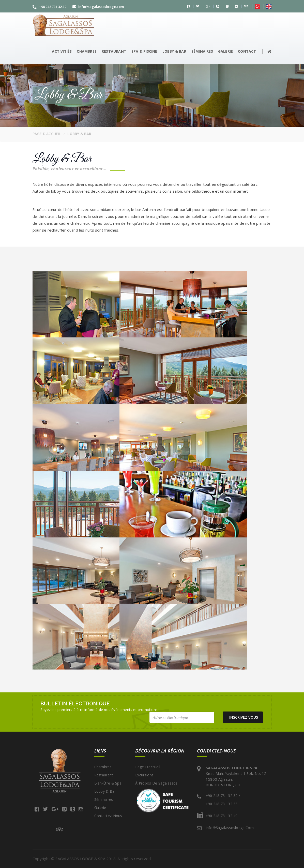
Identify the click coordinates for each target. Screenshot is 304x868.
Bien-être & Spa (108, 783)
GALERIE (225, 51)
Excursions (144, 775)
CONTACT (247, 51)
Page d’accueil (148, 767)
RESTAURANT (114, 51)
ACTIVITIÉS (62, 51)
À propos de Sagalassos (156, 783)
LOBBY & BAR (174, 51)
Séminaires (104, 799)
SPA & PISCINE (144, 51)
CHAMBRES (87, 51)
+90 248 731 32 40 (222, 816)
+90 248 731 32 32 (49, 7)
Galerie (100, 808)
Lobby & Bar (105, 791)
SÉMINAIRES (202, 51)
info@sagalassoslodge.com (98, 7)
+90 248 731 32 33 (222, 804)
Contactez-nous (108, 816)
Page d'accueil (47, 134)
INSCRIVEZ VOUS (245, 717)
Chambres (103, 767)
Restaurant (104, 775)
